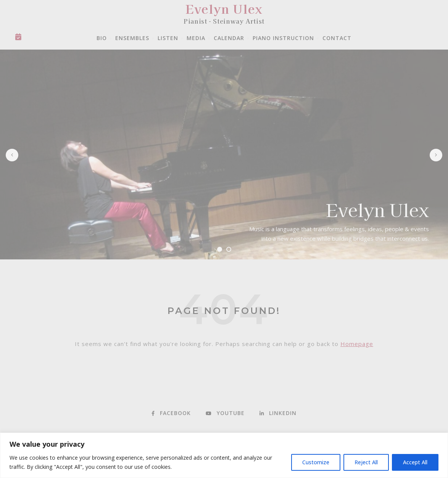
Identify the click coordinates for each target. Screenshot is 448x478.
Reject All (366, 462)
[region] (224, 455)
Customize (316, 462)
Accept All (415, 462)
